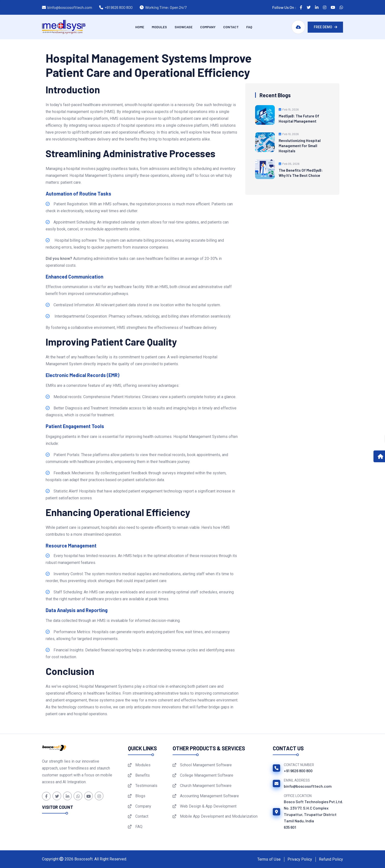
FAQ (249, 27)
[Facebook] (46, 796)
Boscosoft (83, 859)
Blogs (140, 796)
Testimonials (146, 786)
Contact (231, 27)
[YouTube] (89, 796)
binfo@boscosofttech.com (70, 7)
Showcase (184, 27)
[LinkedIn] (67, 796)
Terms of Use (269, 859)
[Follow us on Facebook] (301, 7)
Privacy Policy (300, 859)
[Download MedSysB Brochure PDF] (298, 27)
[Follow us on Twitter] (309, 7)
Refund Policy (331, 859)
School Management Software (206, 765)
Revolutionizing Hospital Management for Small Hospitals (300, 146)
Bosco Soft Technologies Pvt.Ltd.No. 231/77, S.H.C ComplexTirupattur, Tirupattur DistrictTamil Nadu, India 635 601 (313, 814)
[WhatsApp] (78, 796)
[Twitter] (57, 796)
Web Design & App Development (208, 806)
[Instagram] (99, 796)
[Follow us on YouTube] (333, 7)
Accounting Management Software (209, 796)
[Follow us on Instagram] (325, 7)
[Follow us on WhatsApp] (341, 7)
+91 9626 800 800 (119, 7)
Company (208, 27)
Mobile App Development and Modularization (219, 817)
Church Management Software (206, 786)
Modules (159, 27)
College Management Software (207, 775)
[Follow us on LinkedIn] (317, 7)
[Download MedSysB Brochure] (298, 27)
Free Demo (325, 27)
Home (140, 27)
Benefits (143, 775)
